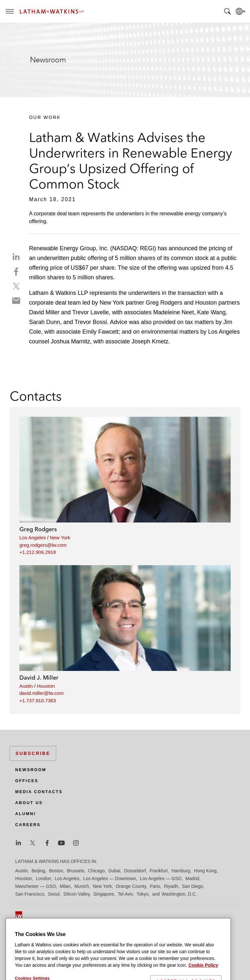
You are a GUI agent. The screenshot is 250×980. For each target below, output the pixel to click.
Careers (28, 825)
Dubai (115, 871)
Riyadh (171, 886)
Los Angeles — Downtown (110, 878)
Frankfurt (159, 871)
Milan (65, 886)
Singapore (104, 894)
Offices (27, 781)
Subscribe (33, 753)
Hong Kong (205, 871)
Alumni (26, 814)
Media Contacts (39, 792)
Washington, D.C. (179, 894)
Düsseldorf (135, 871)
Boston (56, 871)
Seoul (54, 894)
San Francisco (30, 894)
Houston (46, 686)
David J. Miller (39, 678)
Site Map (24, 927)
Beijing (38, 871)
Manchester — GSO (36, 886)
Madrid (192, 878)
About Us (29, 803)
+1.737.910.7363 (38, 700)
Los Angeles (33, 538)
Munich (82, 886)
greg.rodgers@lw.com (43, 545)
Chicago (96, 871)
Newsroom (31, 770)
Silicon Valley (76, 894)
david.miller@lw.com (42, 693)
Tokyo (143, 894)
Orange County (131, 886)
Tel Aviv (125, 894)
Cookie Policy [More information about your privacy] (203, 976)
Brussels (76, 871)
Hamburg (181, 871)
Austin (26, 686)
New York (60, 538)
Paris (155, 886)
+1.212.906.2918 (38, 552)
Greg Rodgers (38, 529)
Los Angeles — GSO (161, 878)
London (43, 878)
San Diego (192, 886)
